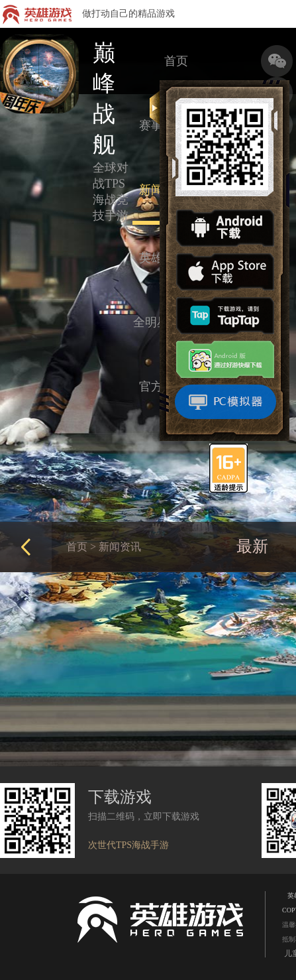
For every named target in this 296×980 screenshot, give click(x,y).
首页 (176, 61)
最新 (252, 546)
